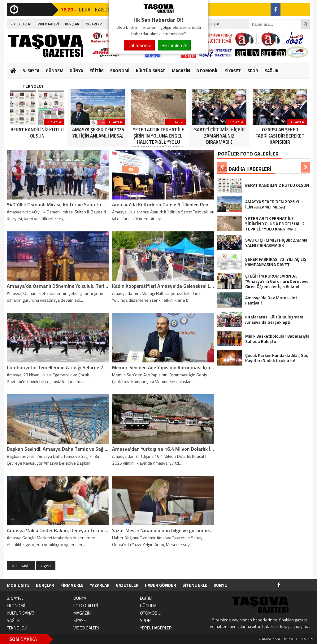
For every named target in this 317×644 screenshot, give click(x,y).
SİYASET (233, 70)
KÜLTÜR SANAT (151, 70)
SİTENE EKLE (195, 585)
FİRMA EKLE (72, 585)
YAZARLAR (94, 24)
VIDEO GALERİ (48, 24)
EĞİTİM (97, 70)
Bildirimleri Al (174, 45)
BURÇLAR (72, 24)
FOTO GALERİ (21, 24)
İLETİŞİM (213, 24)
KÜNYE (220, 585)
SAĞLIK (271, 70)
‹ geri (46, 565)
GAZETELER (127, 585)
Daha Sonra (139, 45)
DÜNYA (76, 70)
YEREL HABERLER (156, 628)
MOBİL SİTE (18, 585)
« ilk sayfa (21, 565)
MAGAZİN (181, 70)
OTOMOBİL (207, 70)
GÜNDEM (55, 70)
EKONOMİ (120, 70)
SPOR (253, 70)
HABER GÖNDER (161, 585)
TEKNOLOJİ (34, 86)
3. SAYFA (31, 70)
